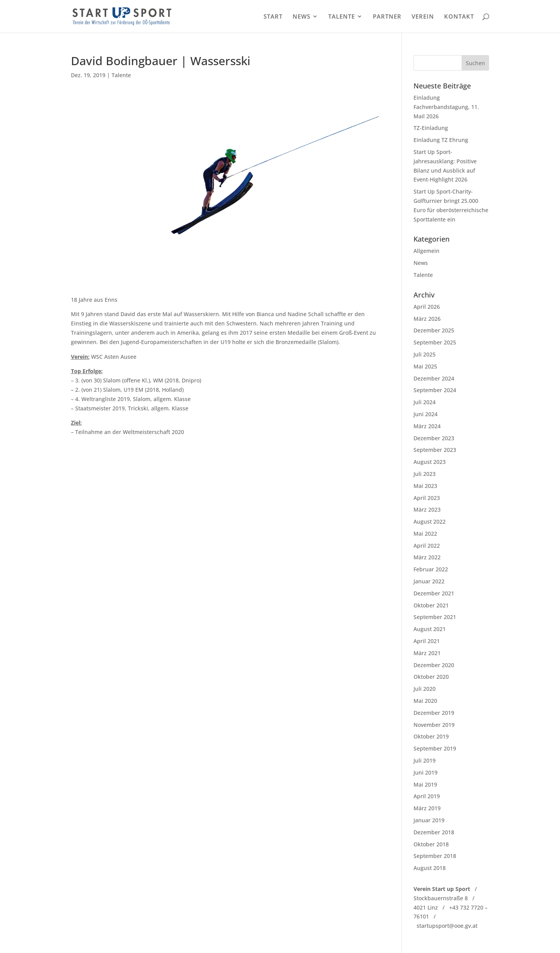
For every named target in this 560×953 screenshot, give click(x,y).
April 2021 (427, 641)
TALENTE (342, 17)
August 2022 (430, 521)
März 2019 (427, 808)
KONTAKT (459, 17)
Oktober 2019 (431, 736)
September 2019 (435, 748)
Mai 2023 (425, 486)
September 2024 (435, 390)
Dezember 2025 (434, 330)
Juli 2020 (425, 689)
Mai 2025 (425, 366)
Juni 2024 (426, 414)
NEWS (302, 17)
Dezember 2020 (434, 665)
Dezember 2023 (434, 438)
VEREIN (423, 17)
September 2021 (435, 617)
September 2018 (435, 856)
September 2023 (435, 450)
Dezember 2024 (434, 378)
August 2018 (430, 868)
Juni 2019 (426, 772)
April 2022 (427, 546)
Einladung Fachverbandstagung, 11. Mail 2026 (446, 107)
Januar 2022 (429, 581)
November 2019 (434, 725)
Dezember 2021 (434, 593)
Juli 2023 (425, 474)
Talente (121, 75)
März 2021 (427, 653)
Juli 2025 (425, 354)
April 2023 (427, 498)
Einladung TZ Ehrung (441, 140)
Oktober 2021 (431, 605)
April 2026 (427, 307)
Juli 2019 (425, 760)
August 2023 (430, 462)
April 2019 (427, 796)
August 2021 (430, 629)
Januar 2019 (429, 820)
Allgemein (426, 251)
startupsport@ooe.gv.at (447, 926)
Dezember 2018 (434, 832)
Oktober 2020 (431, 677)
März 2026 (427, 319)
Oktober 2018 (431, 844)
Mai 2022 (425, 534)
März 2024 (427, 426)
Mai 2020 (425, 701)
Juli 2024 (425, 402)
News (421, 263)
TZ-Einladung (431, 128)
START (273, 17)
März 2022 (427, 557)
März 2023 (427, 509)
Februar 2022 (431, 569)
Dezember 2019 (434, 713)
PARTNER (387, 17)
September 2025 (435, 342)
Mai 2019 (425, 784)
